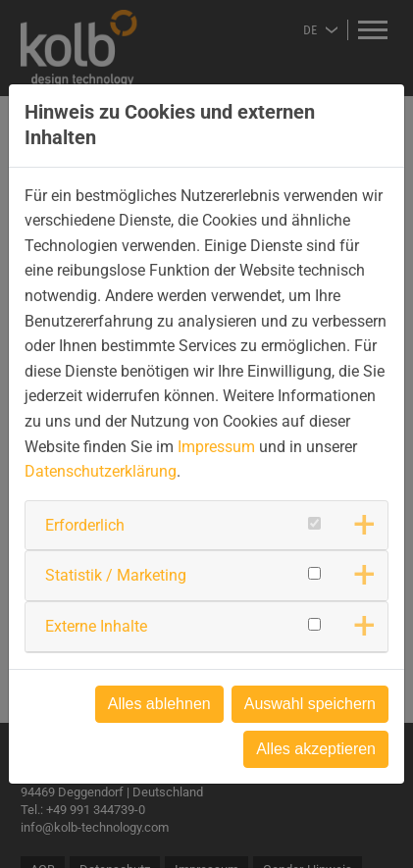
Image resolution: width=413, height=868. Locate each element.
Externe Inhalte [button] (96, 626)
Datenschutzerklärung (101, 471)
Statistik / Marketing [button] (116, 575)
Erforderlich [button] (85, 525)
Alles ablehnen (159, 704)
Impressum (216, 447)
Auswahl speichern (310, 704)
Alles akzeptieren (316, 749)
